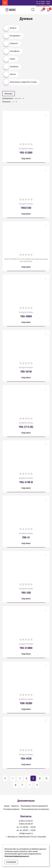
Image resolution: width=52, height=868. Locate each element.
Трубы (9, 59)
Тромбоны (11, 67)
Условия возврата (11, 809)
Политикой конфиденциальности (17, 856)
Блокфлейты (12, 36)
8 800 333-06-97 (26, 824)
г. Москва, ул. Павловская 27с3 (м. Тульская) (26, 837)
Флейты (10, 28)
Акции (7, 806)
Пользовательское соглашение (35, 809)
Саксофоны (11, 51)
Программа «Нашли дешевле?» (34, 806)
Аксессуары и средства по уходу (20, 82)
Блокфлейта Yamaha (26, 151)
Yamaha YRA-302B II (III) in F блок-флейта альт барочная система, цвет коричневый (26, 260)
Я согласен (11, 862)
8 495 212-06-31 (26, 821)
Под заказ (26, 159)
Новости (15, 806)
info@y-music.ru (26, 833)
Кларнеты (11, 43)
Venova (10, 74)
